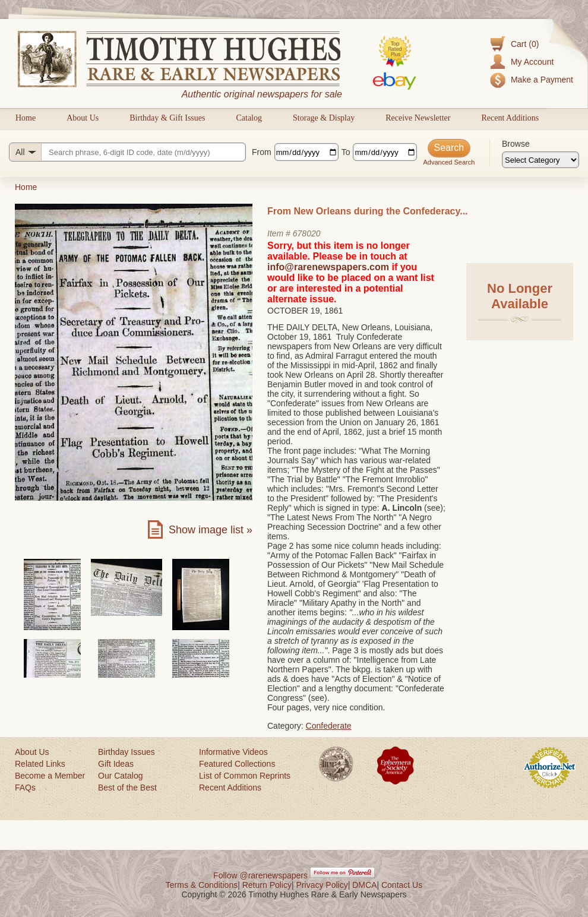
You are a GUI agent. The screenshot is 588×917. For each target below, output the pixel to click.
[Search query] (127, 152)
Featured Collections (237, 764)
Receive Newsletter (418, 118)
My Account (532, 62)
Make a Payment (542, 80)
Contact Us (402, 885)
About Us (83, 118)
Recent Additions (510, 118)
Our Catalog (120, 776)
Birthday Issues (127, 752)
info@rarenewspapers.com (328, 267)
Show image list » (211, 530)
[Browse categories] (540, 160)
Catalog (249, 118)
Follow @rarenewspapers (260, 875)
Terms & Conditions (202, 885)
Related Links (40, 764)
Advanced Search (449, 162)
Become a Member (50, 776)
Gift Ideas (116, 764)
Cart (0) (525, 44)
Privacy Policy (322, 885)
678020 (307, 233)
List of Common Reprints (245, 776)
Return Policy (267, 885)
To (346, 152)
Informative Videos (233, 752)
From (262, 152)
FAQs (25, 788)
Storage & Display (324, 118)
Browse (516, 144)
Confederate (329, 726)
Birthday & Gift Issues (167, 118)
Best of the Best (127, 788)
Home (26, 118)
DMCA (364, 885)
